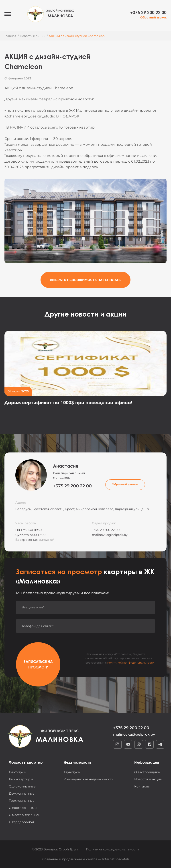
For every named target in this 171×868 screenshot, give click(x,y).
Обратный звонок (153, 17)
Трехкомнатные (22, 801)
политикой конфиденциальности (131, 663)
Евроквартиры (21, 779)
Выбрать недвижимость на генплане (86, 280)
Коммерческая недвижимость (89, 779)
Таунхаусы (72, 772)
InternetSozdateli (116, 859)
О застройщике (147, 772)
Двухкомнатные (22, 793)
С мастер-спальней (25, 815)
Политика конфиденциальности (112, 849)
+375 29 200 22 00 (148, 12)
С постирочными (23, 808)
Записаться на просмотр (38, 664)
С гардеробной (21, 822)
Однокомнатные (22, 786)
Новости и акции (148, 779)
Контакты (142, 786)
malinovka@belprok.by (110, 535)
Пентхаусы (18, 772)
